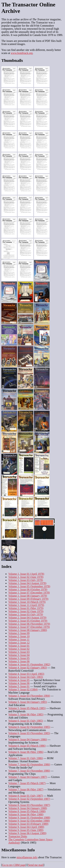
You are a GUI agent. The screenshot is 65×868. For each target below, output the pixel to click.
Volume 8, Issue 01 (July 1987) (26, 796)
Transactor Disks (18, 836)
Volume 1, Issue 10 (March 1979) (27, 602)
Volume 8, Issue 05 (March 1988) (27, 811)
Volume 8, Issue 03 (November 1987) (29, 805)
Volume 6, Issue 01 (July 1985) (26, 721)
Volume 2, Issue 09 (19, 633)
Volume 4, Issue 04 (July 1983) (26, 677)
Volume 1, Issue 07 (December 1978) (29, 593)
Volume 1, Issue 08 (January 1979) (28, 596)
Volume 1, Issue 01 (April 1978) (26, 574)
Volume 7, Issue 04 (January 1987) (28, 777)
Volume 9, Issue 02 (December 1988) (29, 821)
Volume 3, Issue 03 (19, 652)
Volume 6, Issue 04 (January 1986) (28, 739)
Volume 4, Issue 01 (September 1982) (29, 664)
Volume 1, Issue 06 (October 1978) (28, 589)
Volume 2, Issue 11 (19, 639)
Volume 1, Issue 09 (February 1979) (28, 599)
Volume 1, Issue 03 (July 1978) (26, 580)
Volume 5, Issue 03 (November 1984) (29, 696)
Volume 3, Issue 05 (19, 658)
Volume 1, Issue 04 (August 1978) (27, 583)
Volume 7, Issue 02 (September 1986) (29, 764)
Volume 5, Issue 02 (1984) (23, 689)
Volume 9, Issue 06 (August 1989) (27, 833)
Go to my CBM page (14, 865)
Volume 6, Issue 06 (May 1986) (26, 752)
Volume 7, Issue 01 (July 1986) (26, 758)
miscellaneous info (27, 857)
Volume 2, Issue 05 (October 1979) (28, 621)
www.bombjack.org (22, 53)
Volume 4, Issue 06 (19, 683)
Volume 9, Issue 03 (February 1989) (28, 824)
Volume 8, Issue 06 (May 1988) (26, 814)
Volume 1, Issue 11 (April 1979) (26, 605)
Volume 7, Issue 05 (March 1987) (27, 783)
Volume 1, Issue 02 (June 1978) (26, 577)
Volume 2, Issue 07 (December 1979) (29, 627)
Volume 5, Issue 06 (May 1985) (26, 714)
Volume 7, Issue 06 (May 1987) (26, 789)
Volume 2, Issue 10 (19, 636)
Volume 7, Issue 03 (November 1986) (29, 771)
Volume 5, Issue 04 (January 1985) (28, 702)
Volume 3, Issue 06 (19, 661)
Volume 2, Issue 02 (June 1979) (26, 611)
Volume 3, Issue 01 (19, 646)
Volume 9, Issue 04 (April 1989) (26, 827)
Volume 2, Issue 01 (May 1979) (26, 608)
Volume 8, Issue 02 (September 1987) (29, 799)
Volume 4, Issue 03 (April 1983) (26, 674)
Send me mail (36, 865)
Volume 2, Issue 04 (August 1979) (27, 618)
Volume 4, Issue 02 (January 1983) (28, 668)
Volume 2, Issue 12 (19, 643)
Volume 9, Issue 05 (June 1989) (26, 830)
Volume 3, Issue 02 (19, 649)
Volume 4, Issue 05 (19, 680)
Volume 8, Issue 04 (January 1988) (28, 808)
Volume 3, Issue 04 (19, 655)
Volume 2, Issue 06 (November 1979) (29, 624)
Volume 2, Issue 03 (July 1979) (26, 614)
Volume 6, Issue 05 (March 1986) (27, 746)
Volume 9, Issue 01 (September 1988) (29, 818)
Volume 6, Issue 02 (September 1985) (29, 727)
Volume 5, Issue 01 (19, 686)
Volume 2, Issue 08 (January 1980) (28, 630)
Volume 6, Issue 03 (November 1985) (29, 733)
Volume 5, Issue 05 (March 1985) (27, 708)
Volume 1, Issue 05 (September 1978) (29, 586)
